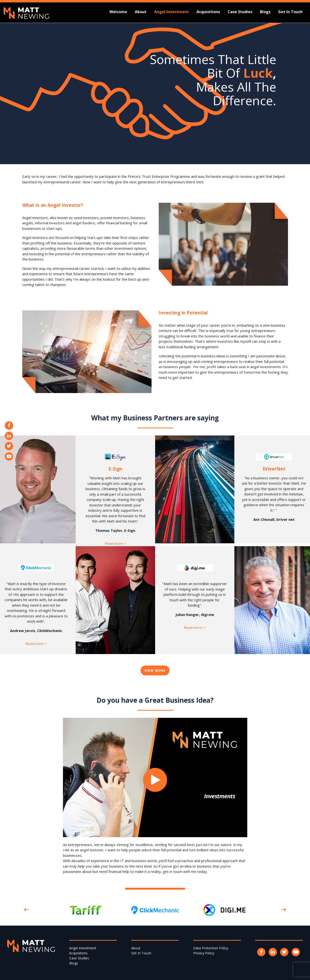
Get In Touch (290, 12)
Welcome (118, 12)
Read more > (115, 543)
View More (155, 670)
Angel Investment (172, 12)
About (141, 12)
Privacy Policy (204, 953)
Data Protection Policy (211, 948)
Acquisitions (208, 12)
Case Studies (240, 12)
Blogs (265, 12)
